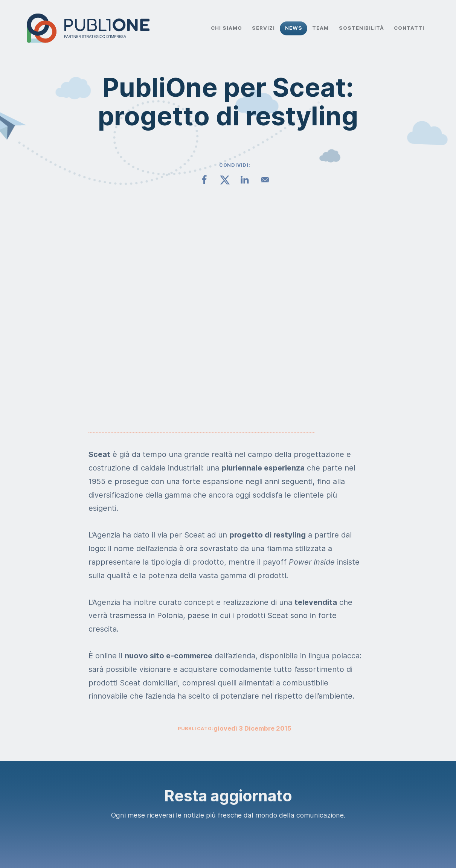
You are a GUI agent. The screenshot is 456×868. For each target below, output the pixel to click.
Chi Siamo (226, 28)
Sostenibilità (361, 28)
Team (320, 28)
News (294, 28)
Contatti (409, 28)
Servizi (263, 28)
